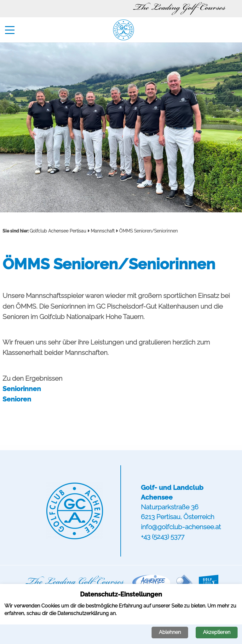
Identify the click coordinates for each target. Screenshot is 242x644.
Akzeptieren (217, 632)
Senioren (17, 399)
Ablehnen (170, 632)
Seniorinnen (22, 389)
